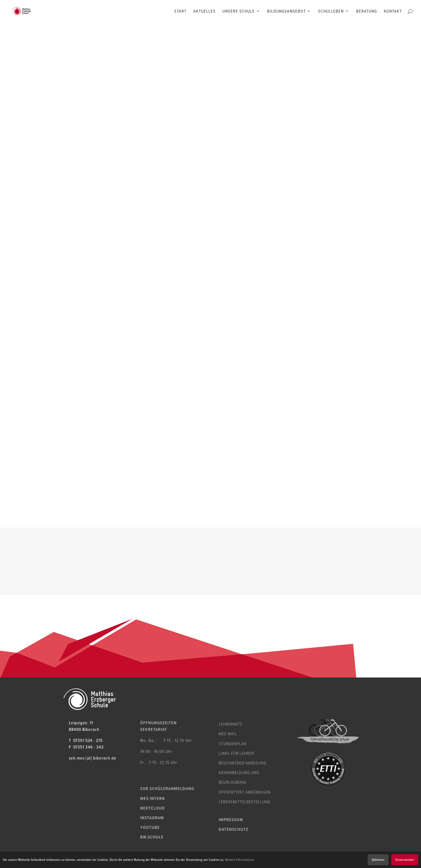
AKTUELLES (204, 12)
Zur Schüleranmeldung (167, 788)
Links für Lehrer (236, 753)
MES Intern (153, 798)
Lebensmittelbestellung (245, 802)
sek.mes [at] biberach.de (93, 758)
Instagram (152, 818)
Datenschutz (233, 829)
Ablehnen (378, 860)
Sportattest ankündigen (245, 792)
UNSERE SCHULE (239, 12)
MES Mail (228, 734)
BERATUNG (366, 12)
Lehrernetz (230, 724)
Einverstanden (405, 860)
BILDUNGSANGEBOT (286, 12)
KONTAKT (393, 12)
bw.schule (152, 837)
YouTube (150, 827)
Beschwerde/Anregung (243, 763)
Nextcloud (153, 808)
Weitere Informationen (240, 860)
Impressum (231, 820)
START (180, 12)
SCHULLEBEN (331, 12)
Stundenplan (233, 744)
